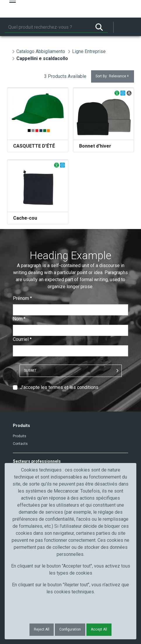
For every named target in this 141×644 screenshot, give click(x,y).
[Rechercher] (48, 27)
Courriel (22, 339)
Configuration (70, 629)
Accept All (99, 629)
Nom (19, 319)
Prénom (22, 298)
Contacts (20, 444)
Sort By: (113, 76)
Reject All (42, 629)
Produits (20, 436)
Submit (30, 370)
